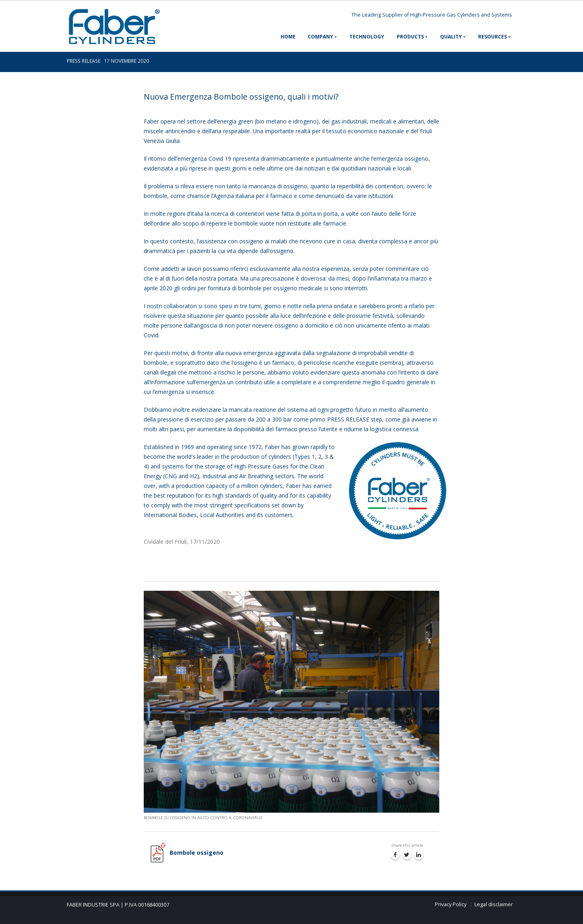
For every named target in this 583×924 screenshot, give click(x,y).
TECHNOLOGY (367, 37)
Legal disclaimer (494, 904)
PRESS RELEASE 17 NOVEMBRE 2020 (108, 61)
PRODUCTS (410, 37)
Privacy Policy (451, 904)
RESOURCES (493, 37)
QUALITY (451, 37)
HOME (288, 37)
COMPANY (320, 37)
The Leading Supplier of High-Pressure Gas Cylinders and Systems (432, 15)
